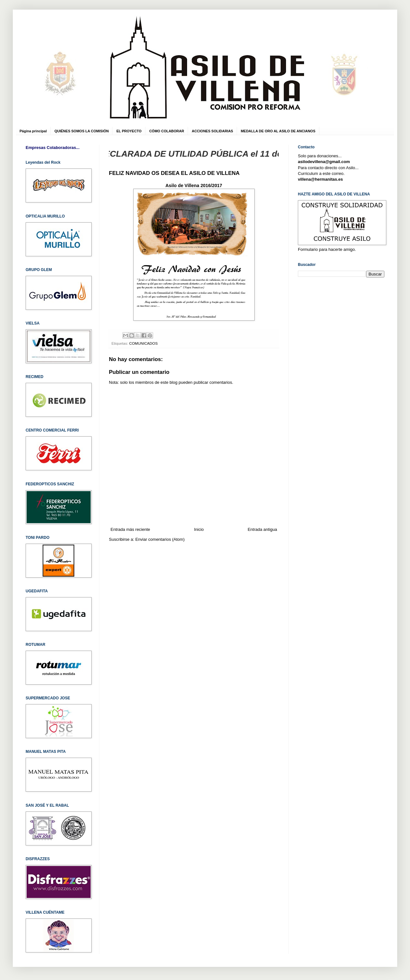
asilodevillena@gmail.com (324, 162)
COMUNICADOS (143, 343)
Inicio (199, 529)
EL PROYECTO (129, 131)
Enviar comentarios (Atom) (160, 539)
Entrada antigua (262, 529)
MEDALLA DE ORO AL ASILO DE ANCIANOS (278, 131)
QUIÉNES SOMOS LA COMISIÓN (82, 131)
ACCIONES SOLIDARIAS (213, 131)
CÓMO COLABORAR (167, 131)
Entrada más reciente (130, 529)
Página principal (33, 131)
